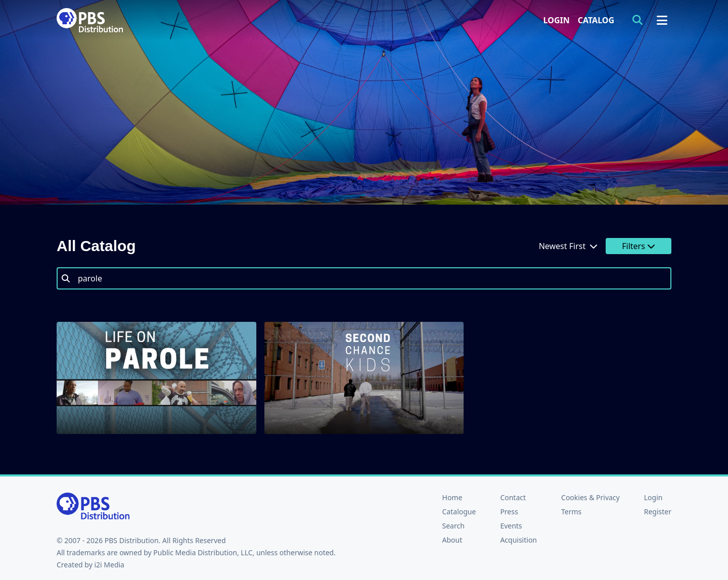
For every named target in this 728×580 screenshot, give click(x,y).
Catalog (596, 20)
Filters (639, 246)
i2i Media (109, 565)
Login (557, 20)
